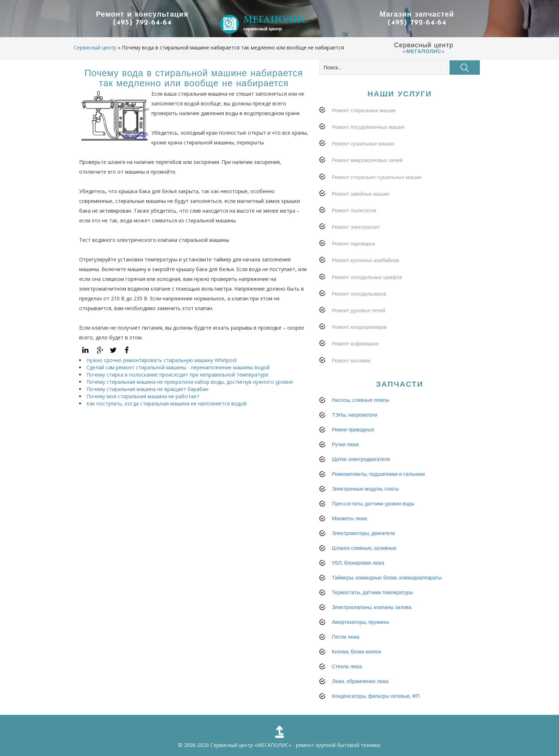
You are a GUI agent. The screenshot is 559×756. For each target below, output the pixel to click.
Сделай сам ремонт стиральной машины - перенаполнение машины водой (178, 367)
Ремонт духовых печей (359, 310)
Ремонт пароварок (354, 244)
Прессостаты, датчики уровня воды (373, 504)
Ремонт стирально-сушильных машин (377, 177)
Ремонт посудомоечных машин (368, 127)
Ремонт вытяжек (351, 361)
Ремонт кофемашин (355, 344)
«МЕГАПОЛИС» (273, 745)
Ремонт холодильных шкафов (367, 277)
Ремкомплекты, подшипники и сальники (379, 474)
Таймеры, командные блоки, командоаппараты (387, 578)
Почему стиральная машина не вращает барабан (147, 389)
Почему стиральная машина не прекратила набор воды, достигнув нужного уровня (190, 382)
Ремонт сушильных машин (363, 144)
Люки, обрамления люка (360, 681)
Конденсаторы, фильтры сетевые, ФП (376, 696)
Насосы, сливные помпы (361, 400)
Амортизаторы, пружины (361, 622)
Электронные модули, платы (365, 489)
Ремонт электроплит (356, 227)
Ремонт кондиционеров (360, 327)
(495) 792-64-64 (142, 23)
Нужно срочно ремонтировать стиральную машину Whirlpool (162, 360)
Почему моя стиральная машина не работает (143, 396)
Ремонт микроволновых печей (367, 160)
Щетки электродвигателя (361, 459)
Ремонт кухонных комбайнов (366, 260)
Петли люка (346, 637)
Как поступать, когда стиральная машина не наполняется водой (166, 403)
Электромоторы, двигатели (364, 533)
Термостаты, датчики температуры (373, 592)
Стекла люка (347, 666)
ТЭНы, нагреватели (355, 415)
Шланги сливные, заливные (364, 548)
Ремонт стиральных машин (364, 110)
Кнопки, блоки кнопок (357, 652)
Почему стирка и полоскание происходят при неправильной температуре (177, 375)
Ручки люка (345, 444)
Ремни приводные (353, 430)
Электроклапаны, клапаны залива (372, 607)
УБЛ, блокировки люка (358, 563)
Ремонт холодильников (359, 294)
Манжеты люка (350, 518)
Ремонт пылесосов (354, 210)
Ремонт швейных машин (361, 194)
